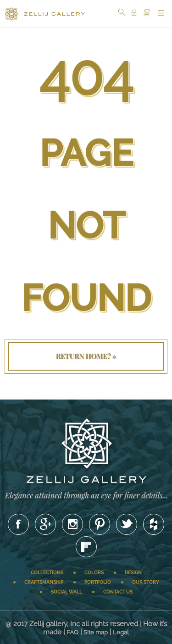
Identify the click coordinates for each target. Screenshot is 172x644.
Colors (94, 573)
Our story (146, 582)
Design (133, 573)
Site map (96, 632)
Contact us (118, 592)
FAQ (72, 632)
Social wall (67, 592)
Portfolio (98, 582)
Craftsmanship (44, 582)
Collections (47, 573)
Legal (121, 632)
